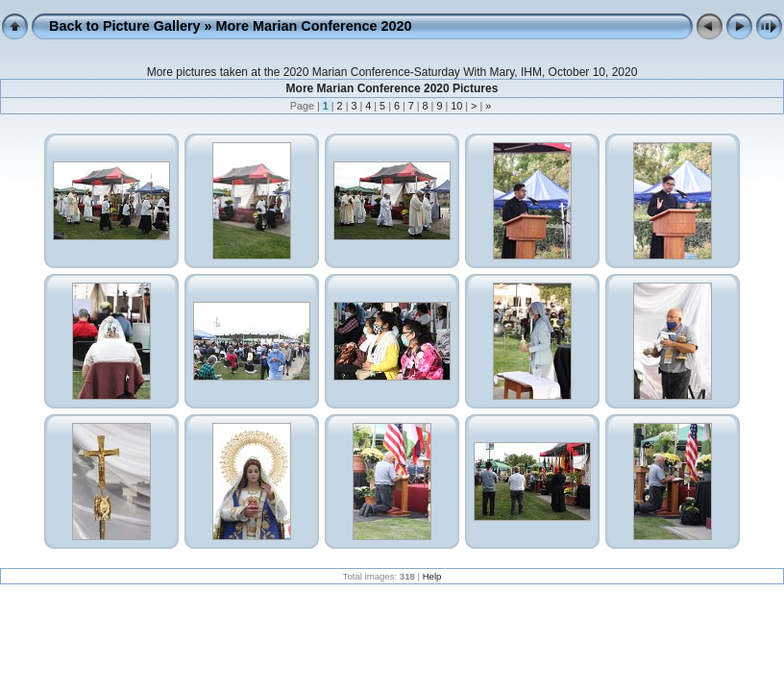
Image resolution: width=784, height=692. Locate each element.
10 (456, 106)
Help (432, 576)
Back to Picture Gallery (125, 26)
